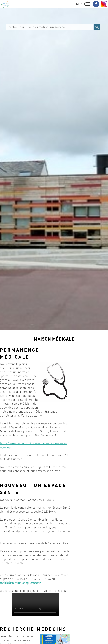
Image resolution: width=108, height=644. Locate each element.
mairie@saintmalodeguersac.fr (20, 583)
